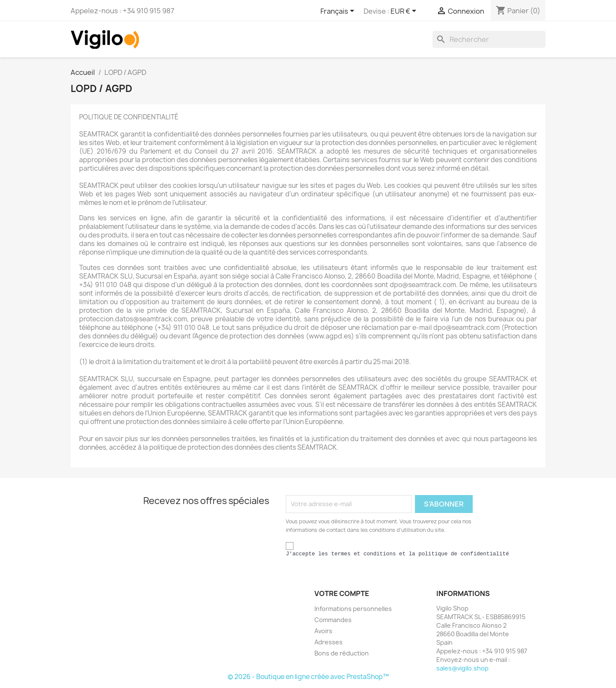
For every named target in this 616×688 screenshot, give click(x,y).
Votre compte (342, 593)
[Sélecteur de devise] (405, 12)
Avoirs (323, 631)
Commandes (333, 620)
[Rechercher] (489, 39)
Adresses (329, 642)
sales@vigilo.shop (462, 668)
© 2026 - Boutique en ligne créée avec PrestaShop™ (308, 677)
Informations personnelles (353, 609)
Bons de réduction (342, 653)
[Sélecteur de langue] (339, 12)
